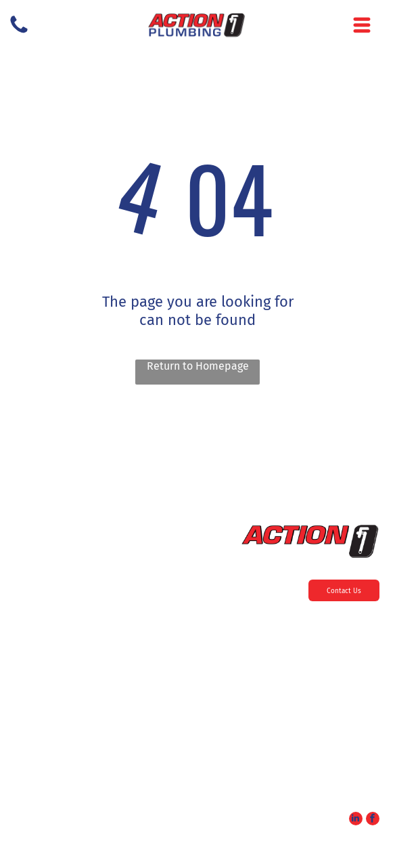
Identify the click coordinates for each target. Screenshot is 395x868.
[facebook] (373, 820)
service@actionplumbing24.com (321, 799)
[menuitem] (197, 639)
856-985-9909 (351, 730)
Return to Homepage (198, 366)
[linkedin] (356, 820)
